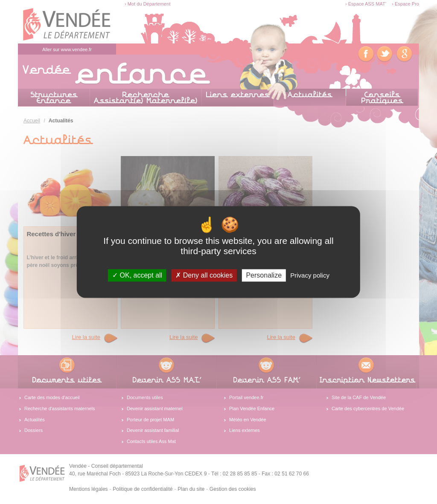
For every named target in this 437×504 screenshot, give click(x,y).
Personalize (264, 275)
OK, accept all (137, 275)
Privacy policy (310, 275)
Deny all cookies (204, 275)
